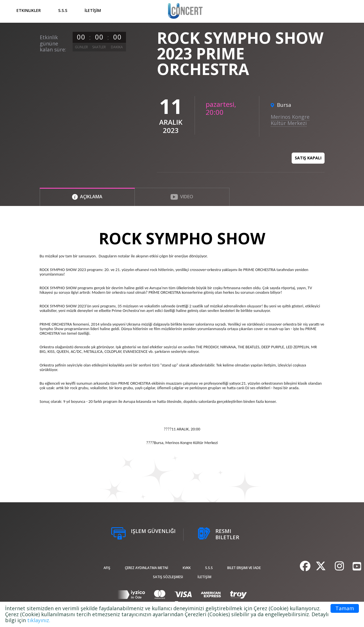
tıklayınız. (39, 620)
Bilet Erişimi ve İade (244, 568)
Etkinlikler (29, 10)
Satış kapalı (308, 158)
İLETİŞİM (93, 10)
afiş (107, 568)
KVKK (187, 568)
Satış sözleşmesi (168, 577)
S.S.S (63, 10)
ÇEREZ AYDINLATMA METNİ (147, 568)
